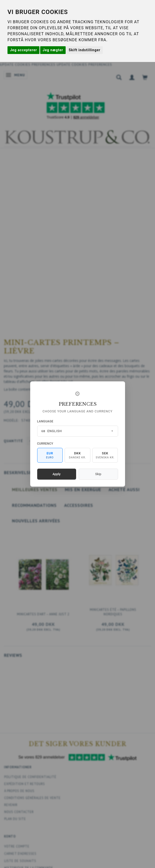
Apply (57, 474)
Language (45, 421)
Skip (98, 474)
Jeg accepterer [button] (23, 50)
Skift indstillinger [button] (84, 50)
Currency (45, 444)
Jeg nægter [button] (53, 50)
